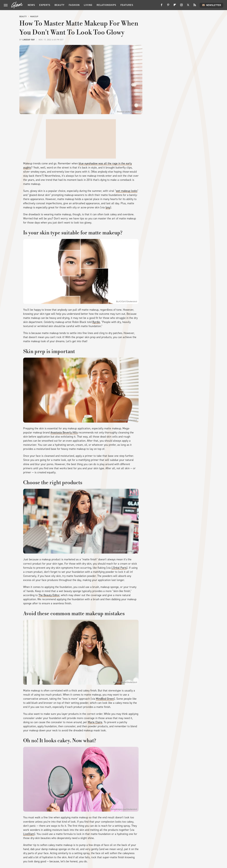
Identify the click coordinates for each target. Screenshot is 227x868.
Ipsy (108, 207)
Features (127, 5)
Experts (45, 5)
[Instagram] (181, 6)
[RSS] (195, 6)
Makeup (34, 17)
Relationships (106, 5)
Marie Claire (95, 722)
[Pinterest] (168, 6)
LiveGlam (29, 834)
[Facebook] (162, 6)
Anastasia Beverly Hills (64, 433)
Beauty (60, 5)
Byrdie (96, 322)
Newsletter (211, 5)
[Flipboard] (175, 6)
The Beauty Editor (49, 595)
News (31, 5)
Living (88, 5)
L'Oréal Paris (119, 568)
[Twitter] (188, 6)
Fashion (74, 5)
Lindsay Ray (29, 40)
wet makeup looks (127, 191)
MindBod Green (105, 699)
